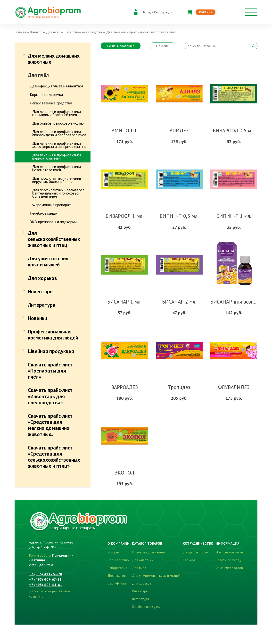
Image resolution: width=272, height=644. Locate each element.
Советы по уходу (229, 560)
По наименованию (121, 46)
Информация (228, 543)
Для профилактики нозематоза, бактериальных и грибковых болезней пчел (59, 193)
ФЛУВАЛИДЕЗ (234, 387)
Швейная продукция (51, 351)
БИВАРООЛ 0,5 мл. (234, 131)
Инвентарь (40, 292)
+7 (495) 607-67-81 (45, 579)
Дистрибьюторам (196, 552)
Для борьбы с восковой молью (58, 123)
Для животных (143, 560)
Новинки (37, 318)
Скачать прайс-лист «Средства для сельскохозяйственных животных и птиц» (54, 457)
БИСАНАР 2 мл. (179, 302)
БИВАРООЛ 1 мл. (124, 216)
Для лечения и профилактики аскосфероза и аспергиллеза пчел (60, 145)
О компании (119, 543)
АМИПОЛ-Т (124, 131)
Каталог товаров (147, 543)
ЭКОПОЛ (124, 473)
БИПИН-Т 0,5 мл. (179, 216)
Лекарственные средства (51, 103)
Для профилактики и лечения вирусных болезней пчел (57, 180)
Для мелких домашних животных (54, 59)
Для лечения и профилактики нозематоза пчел (57, 168)
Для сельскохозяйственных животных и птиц (54, 239)
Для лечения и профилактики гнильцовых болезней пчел (57, 113)
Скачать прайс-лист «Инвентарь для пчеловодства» (50, 396)
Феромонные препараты (53, 205)
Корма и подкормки (46, 94)
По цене (163, 46)
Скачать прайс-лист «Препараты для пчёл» (50, 371)
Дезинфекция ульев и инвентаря (57, 86)
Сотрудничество (198, 543)
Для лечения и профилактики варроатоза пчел (57, 157)
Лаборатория (117, 568)
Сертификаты (117, 583)
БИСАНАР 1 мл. (124, 302)
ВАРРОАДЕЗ (124, 387)
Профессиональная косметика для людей (53, 335)
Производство (118, 560)
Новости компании (229, 552)
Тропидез (179, 387)
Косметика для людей (148, 552)
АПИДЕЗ (179, 131)
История (114, 552)
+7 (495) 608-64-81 (46, 585)
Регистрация (163, 12)
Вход (147, 12)
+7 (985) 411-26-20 (46, 574)
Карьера (189, 560)
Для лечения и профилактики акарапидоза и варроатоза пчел (59, 133)
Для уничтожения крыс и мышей (48, 262)
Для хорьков (42, 278)
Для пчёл (38, 75)
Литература (42, 305)
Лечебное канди (44, 213)
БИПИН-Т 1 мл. (234, 216)
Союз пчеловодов (229, 568)
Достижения (117, 576)
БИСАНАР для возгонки (237, 302)
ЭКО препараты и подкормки (54, 222)
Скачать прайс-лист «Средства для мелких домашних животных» (50, 425)
